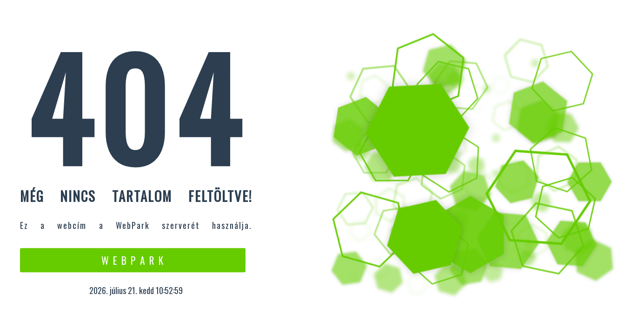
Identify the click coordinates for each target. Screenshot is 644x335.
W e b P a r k (133, 260)
